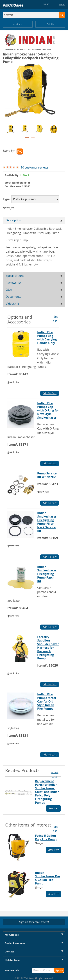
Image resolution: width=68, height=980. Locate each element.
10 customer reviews (35, 167)
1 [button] (27, 138)
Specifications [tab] (34, 276)
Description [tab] (34, 220)
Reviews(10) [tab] (34, 283)
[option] (14, 129)
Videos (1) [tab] (34, 304)
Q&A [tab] (34, 290)
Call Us (50, 24)
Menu (59, 4)
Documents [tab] (34, 297)
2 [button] (33, 138)
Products (18, 24)
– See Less (55, 319)
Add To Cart (50, 393)
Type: (7, 199)
